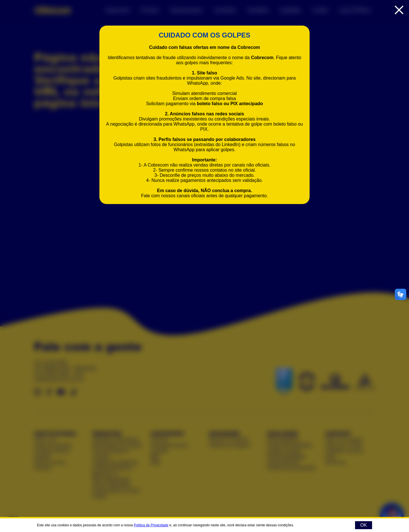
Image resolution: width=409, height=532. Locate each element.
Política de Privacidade (151, 525)
